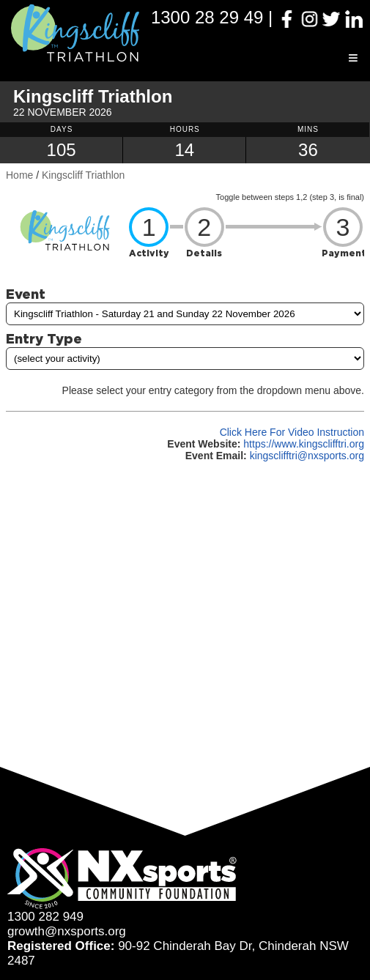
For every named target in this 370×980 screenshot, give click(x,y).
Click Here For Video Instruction (292, 432)
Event (26, 294)
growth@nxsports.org (67, 931)
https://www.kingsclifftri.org (304, 444)
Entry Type (44, 338)
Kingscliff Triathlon (83, 175)
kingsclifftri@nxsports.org (307, 456)
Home (19, 175)
